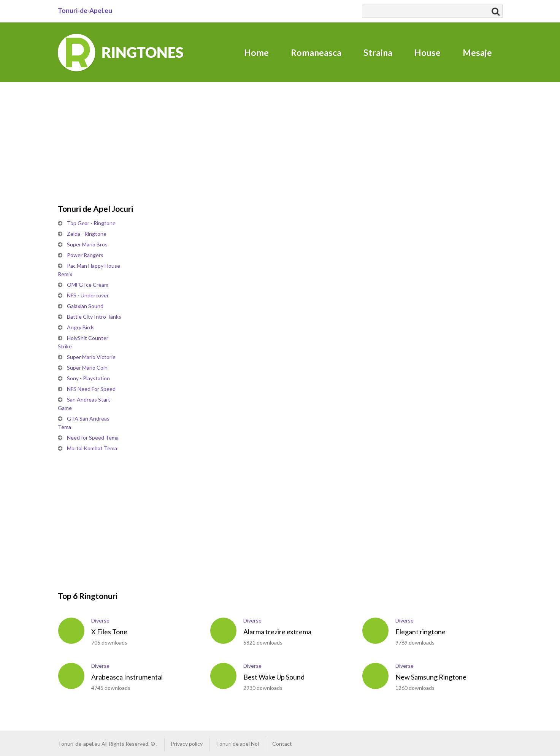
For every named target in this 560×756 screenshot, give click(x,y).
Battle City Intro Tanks (94, 317)
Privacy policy (187, 744)
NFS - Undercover (88, 295)
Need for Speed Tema (93, 438)
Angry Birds (81, 327)
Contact (282, 744)
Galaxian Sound (85, 306)
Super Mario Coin (87, 368)
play (71, 631)
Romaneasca (316, 52)
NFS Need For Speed (91, 389)
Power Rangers (85, 255)
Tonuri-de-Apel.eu (85, 10)
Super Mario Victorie (91, 357)
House (428, 52)
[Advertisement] (115, 130)
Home (256, 52)
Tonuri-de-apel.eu (79, 744)
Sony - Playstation (88, 378)
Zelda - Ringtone (87, 234)
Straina (378, 52)
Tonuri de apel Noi (237, 744)
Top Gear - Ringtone (91, 223)
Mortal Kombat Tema (92, 448)
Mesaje (477, 52)
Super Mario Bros (87, 244)
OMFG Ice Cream (88, 285)
